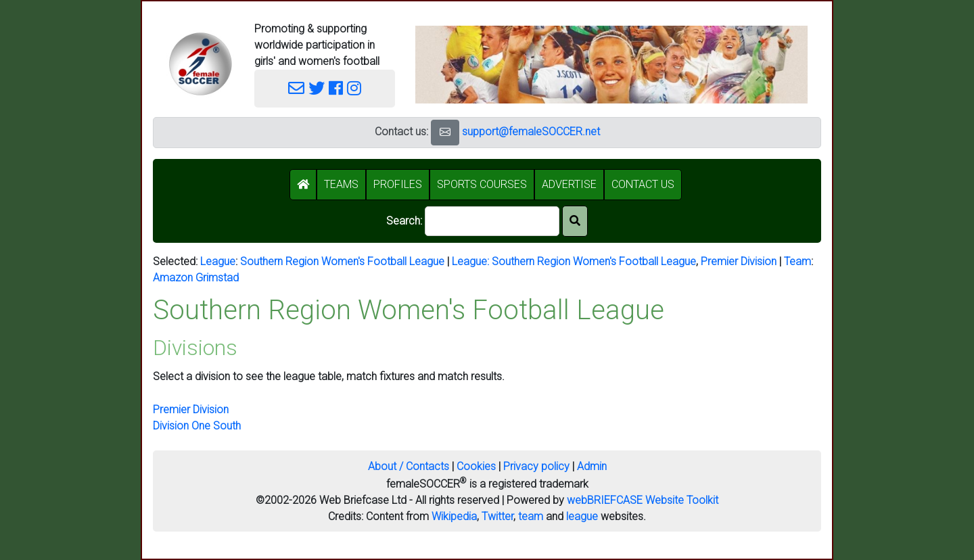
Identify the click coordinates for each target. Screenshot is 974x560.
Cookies (476, 466)
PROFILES (398, 184)
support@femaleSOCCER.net (531, 132)
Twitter (497, 516)
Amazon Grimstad (196, 278)
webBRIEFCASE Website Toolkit (643, 500)
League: (472, 261)
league (582, 516)
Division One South (197, 426)
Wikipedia (454, 516)
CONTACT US (643, 184)
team (531, 516)
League (218, 261)
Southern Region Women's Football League (342, 261)
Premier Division (739, 261)
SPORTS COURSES (482, 184)
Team (797, 261)
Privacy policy (536, 466)
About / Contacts (409, 466)
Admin (592, 466)
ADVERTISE (569, 184)
